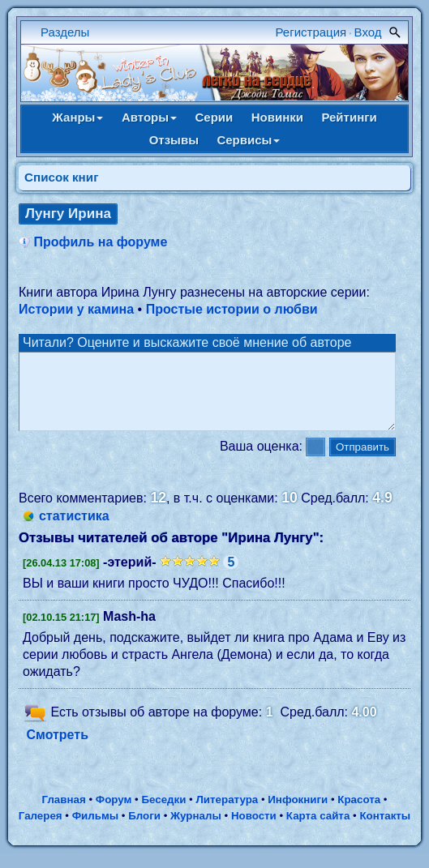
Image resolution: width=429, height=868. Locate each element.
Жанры (77, 117)
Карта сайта (318, 830)
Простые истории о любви (232, 309)
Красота (359, 814)
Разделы (65, 32)
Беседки (163, 814)
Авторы (149, 117)
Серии (214, 117)
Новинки (277, 117)
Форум (114, 814)
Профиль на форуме (100, 242)
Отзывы (174, 140)
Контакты (385, 830)
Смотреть (57, 749)
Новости (254, 830)
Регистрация (311, 32)
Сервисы (248, 140)
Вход (368, 32)
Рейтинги (349, 117)
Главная (63, 814)
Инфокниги (298, 814)
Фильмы (95, 830)
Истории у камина (76, 309)
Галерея (41, 830)
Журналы (196, 830)
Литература (227, 814)
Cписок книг (61, 177)
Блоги (144, 830)
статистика (74, 530)
